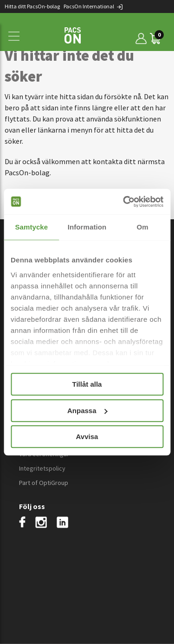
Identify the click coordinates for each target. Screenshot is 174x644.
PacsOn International (93, 6)
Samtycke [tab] (31, 227)
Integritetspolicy (42, 468)
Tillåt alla (87, 384)
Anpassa (87, 411)
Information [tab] (87, 227)
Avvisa (87, 437)
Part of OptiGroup (44, 483)
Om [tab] (143, 227)
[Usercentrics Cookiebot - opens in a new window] (124, 202)
